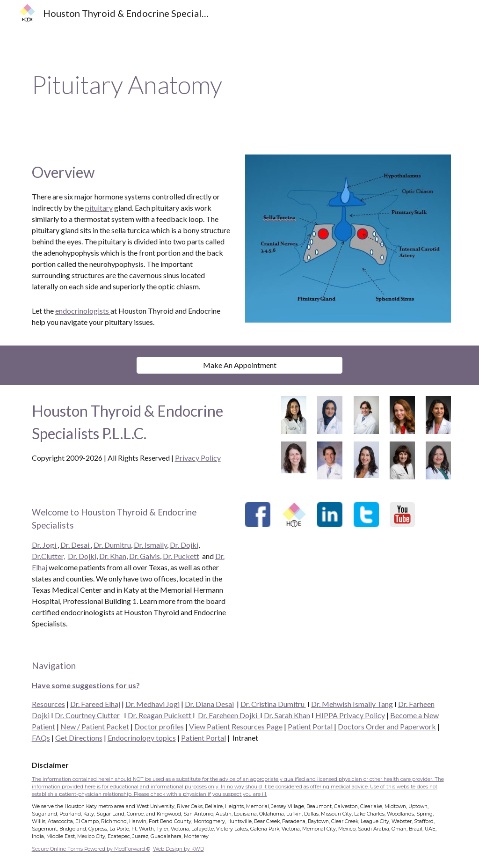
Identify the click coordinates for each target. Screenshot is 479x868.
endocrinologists (83, 311)
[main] (240, 85)
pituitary (99, 208)
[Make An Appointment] (240, 365)
